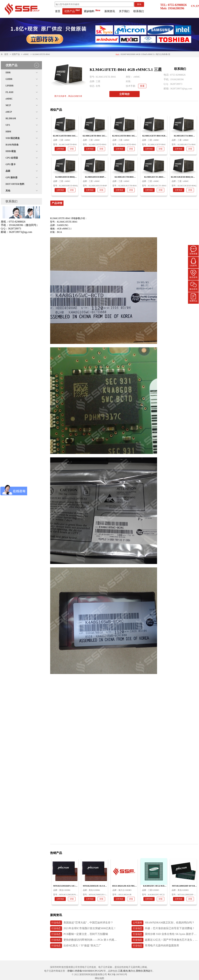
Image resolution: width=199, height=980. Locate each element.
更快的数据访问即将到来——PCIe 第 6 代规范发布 (83, 940)
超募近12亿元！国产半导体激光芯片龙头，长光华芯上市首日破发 (165, 940)
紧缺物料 (92, 11)
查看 (142, 86)
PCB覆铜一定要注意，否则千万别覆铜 (79, 934)
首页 (58, 11)
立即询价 (124, 94)
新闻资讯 (110, 11)
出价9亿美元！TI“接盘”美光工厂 (76, 946)
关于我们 (124, 11)
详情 (72, 149)
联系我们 (139, 11)
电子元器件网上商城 (136, 967)
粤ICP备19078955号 (117, 975)
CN (193, 6)
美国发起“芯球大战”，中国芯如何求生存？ (82, 923)
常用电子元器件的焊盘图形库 (155, 946)
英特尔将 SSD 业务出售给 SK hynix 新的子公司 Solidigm (165, 934)
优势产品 (72, 11)
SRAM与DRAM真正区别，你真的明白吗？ (163, 923)
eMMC (26, 54)
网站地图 (99, 978)
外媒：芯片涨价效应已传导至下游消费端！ (163, 929)
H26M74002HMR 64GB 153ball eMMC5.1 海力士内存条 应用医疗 (143, 55)
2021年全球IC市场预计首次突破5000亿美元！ (83, 929)
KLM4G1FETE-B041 (41, 54)
